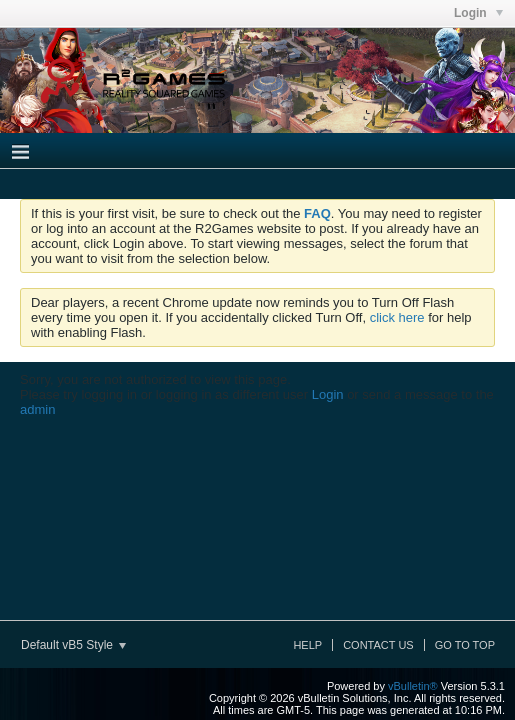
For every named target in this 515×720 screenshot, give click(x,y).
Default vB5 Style (73, 645)
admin (37, 409)
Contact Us (378, 645)
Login (328, 394)
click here (397, 317)
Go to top (465, 645)
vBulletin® (413, 686)
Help (307, 645)
